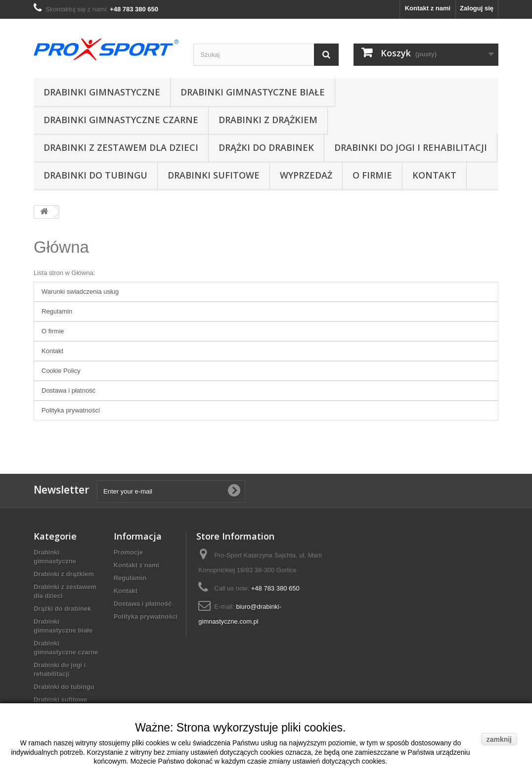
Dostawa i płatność (68, 390)
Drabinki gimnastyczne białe (253, 92)
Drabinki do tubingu (95, 175)
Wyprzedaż (306, 175)
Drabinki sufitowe (214, 175)
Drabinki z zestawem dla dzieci (121, 147)
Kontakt (434, 175)
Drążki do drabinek (266, 147)
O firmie (372, 175)
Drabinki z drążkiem (268, 120)
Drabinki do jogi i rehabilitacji (411, 147)
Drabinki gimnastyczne (102, 92)
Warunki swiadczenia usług (80, 292)
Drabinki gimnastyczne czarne (121, 120)
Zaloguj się (477, 8)
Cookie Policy (61, 371)
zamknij (499, 739)
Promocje (128, 552)
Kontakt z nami (428, 8)
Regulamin (57, 311)
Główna (61, 247)
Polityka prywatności (71, 410)
